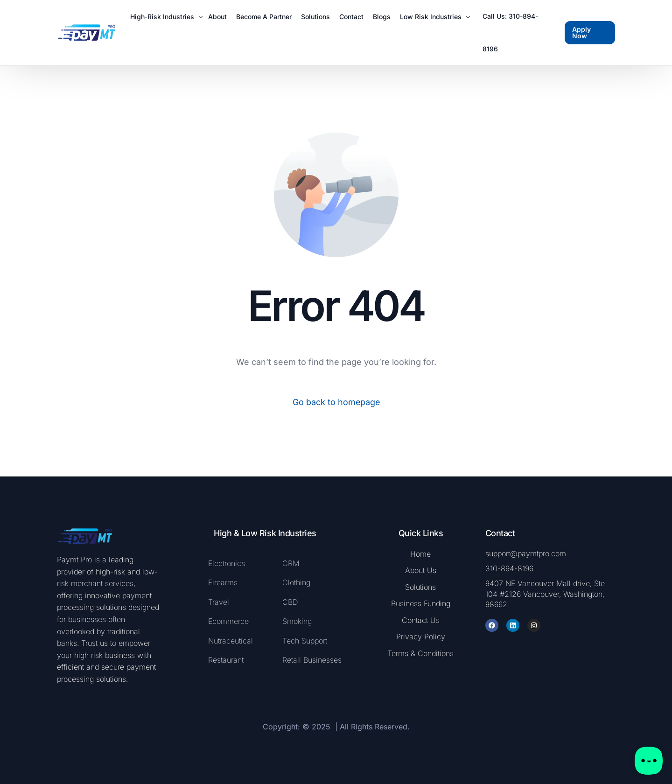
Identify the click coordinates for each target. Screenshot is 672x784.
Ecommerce (228, 621)
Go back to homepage (336, 402)
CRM (291, 563)
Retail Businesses (312, 660)
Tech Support (305, 641)
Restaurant (226, 660)
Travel (219, 602)
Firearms (224, 582)
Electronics (227, 563)
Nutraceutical (231, 641)
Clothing (296, 582)
